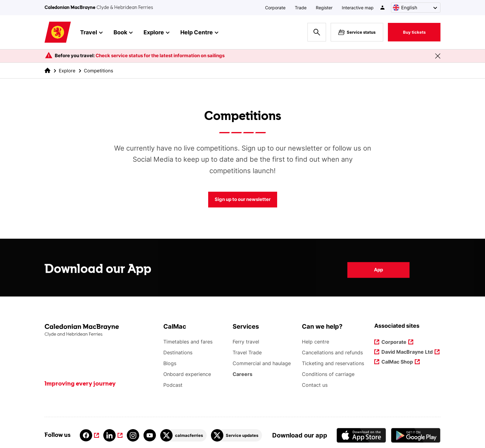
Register (324, 8)
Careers (243, 374)
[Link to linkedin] (113, 435)
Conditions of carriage (328, 374)
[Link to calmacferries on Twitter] (183, 435)
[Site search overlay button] (317, 32)
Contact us (315, 385)
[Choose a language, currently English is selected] (416, 8)
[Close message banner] (438, 56)
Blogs (170, 363)
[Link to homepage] (58, 32)
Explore (67, 71)
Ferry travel (246, 342)
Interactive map (358, 8)
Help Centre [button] (199, 33)
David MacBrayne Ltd (407, 352)
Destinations (178, 352)
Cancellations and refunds (332, 352)
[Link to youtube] (150, 435)
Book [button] (123, 33)
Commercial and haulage (262, 363)
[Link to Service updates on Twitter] (236, 435)
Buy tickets (414, 32)
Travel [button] (91, 33)
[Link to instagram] (133, 435)
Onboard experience (187, 374)
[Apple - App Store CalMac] (361, 435)
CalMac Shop (397, 362)
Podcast (173, 385)
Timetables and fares (188, 342)
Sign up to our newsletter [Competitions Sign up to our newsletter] (243, 199)
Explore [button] (157, 33)
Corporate (275, 8)
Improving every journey (80, 384)
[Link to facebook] (89, 435)
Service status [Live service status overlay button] (357, 32)
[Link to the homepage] (101, 330)
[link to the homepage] (47, 70)
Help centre (315, 342)
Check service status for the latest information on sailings (160, 55)
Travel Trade (247, 352)
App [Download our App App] (378, 274)
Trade (301, 8)
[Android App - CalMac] (416, 435)
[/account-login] (383, 8)
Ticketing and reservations (333, 363)
